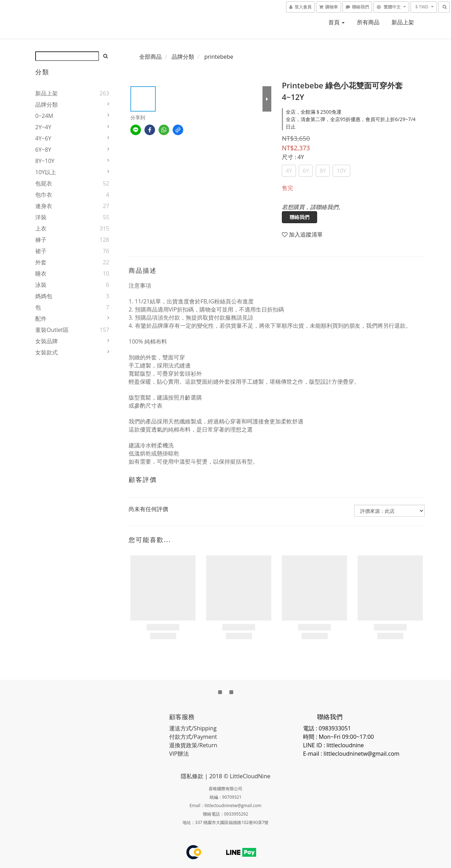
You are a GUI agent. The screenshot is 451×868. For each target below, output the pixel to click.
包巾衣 (44, 195)
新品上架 (403, 22)
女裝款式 (47, 352)
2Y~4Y (43, 127)
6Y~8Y (43, 150)
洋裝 (41, 217)
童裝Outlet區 (52, 330)
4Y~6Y (43, 138)
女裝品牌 (47, 341)
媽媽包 (44, 296)
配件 (41, 319)
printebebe (219, 57)
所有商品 (368, 22)
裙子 (41, 251)
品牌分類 (47, 105)
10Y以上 (46, 172)
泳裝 (41, 285)
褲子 (41, 240)
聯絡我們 (299, 217)
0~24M (44, 116)
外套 (41, 262)
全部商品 (150, 57)
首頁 (336, 22)
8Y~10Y (45, 161)
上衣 (41, 228)
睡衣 (41, 273)
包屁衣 (44, 183)
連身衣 (44, 206)
